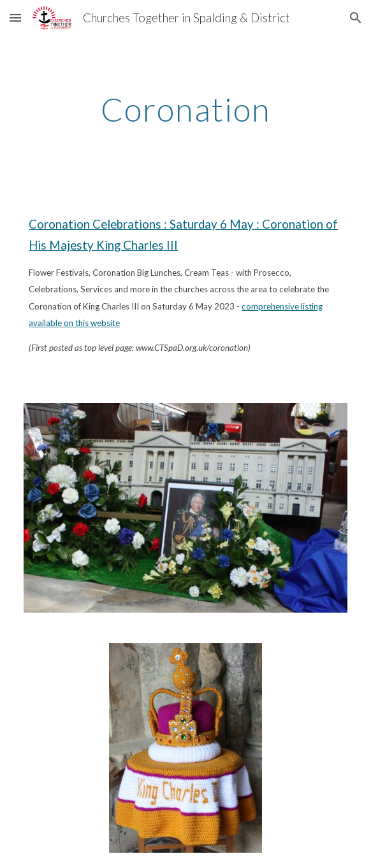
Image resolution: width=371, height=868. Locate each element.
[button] (15, 18)
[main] (185, 110)
